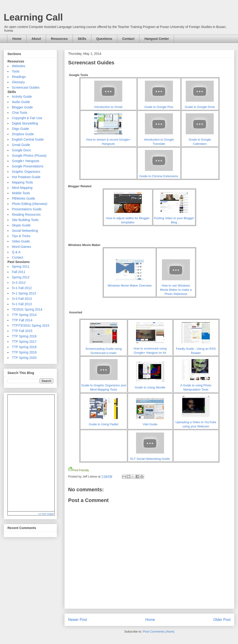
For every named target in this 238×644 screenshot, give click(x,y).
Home (17, 39)
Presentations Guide (27, 209)
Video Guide (21, 241)
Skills (82, 39)
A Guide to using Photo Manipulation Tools (196, 385)
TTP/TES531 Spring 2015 (31, 325)
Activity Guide (22, 97)
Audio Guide (21, 102)
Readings (19, 77)
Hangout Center (157, 39)
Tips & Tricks (21, 236)
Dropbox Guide (23, 134)
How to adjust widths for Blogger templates (128, 218)
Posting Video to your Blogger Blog (174, 218)
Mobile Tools (21, 193)
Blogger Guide (22, 107)
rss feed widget (46, 514)
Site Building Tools (25, 220)
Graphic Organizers (26, 172)
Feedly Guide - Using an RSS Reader (196, 348)
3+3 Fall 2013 (22, 299)
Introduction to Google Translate (159, 140)
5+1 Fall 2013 (22, 304)
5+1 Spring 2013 (24, 293)
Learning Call (33, 17)
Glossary (18, 82)
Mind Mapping (22, 188)
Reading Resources (26, 215)
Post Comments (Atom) (159, 632)
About (36, 39)
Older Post (222, 620)
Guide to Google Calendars (200, 140)
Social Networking (25, 231)
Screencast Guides (26, 87)
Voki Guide (150, 424)
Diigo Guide (20, 129)
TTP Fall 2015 (22, 331)
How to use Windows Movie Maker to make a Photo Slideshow (176, 290)
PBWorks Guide (23, 198)
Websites (19, 66)
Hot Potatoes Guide (26, 177)
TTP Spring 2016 (24, 336)
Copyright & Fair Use (27, 118)
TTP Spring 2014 (24, 315)
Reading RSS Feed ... (31, 453)
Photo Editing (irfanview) (30, 204)
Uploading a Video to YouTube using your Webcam (196, 422)
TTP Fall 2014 (22, 320)
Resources (59, 39)
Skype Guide (21, 225)
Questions (104, 39)
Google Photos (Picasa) (29, 156)
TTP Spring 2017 (24, 342)
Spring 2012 (21, 277)
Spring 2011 (21, 267)
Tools (16, 71)
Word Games (21, 247)
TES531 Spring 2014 (27, 309)
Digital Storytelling (25, 123)
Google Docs (21, 150)
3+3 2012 (19, 283)
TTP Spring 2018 (24, 347)
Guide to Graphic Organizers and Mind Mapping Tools (103, 385)
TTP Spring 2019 (24, 352)
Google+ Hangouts (26, 161)
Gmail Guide (21, 145)
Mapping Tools (22, 182)
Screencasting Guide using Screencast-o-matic (103, 348)
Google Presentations (28, 166)
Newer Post (78, 620)
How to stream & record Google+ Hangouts (108, 140)
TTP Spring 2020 (24, 358)
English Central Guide (28, 139)
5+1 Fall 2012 (22, 288)
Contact (128, 39)
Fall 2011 (19, 272)
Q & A (16, 252)
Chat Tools (20, 113)
